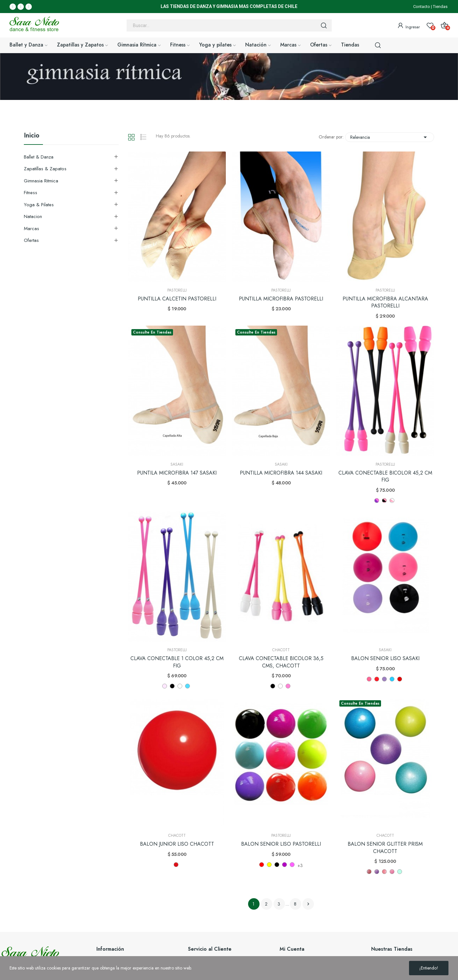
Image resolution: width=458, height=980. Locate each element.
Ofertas (31, 240)
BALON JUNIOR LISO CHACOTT (177, 844)
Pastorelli (177, 290)
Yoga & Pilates (39, 205)
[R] (400, 679)
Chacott (281, 650)
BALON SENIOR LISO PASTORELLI (281, 844)
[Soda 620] (400, 872)
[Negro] (273, 686)
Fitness (31, 193)
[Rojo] (262, 865)
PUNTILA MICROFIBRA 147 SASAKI (177, 473)
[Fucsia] (285, 865)
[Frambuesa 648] (392, 872)
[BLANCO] (180, 686)
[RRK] (384, 679)
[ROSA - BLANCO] (392, 501)
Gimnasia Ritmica (41, 181)
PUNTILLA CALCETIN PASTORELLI (177, 299)
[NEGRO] (172, 686)
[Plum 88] (369, 872)
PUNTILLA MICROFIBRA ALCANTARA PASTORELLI (385, 302)
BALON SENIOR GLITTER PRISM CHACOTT (385, 848)
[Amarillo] (269, 865)
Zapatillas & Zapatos (45, 169)
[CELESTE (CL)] (187, 686)
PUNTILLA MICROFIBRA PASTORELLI (281, 299)
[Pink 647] (384, 872)
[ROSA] (288, 686)
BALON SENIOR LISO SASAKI (385, 659)
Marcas (31, 229)
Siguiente (308, 904)
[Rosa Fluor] (292, 865)
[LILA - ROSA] (377, 501)
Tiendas (440, 7)
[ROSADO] (165, 686)
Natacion (33, 216)
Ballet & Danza (39, 157)
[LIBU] (392, 679)
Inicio (32, 136)
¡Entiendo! (429, 968)
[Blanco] (280, 686)
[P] (369, 679)
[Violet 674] (377, 872)
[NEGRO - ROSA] (384, 501)
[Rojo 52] (176, 865)
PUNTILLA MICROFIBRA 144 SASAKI (281, 473)
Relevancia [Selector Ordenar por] (390, 137)
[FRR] (377, 679)
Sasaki (177, 464)
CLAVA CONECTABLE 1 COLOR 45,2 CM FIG (177, 662)
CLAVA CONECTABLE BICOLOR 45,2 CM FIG (385, 476)
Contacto (422, 7)
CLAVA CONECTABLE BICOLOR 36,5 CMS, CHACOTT (281, 662)
